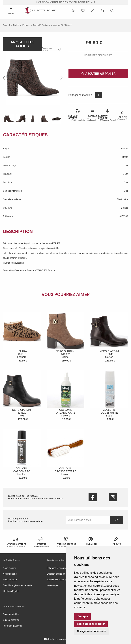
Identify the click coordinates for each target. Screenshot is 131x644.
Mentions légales (11, 591)
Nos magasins (10, 574)
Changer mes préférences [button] (92, 631)
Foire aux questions (12, 626)
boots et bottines (41, 25)
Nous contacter (10, 580)
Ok (116, 520)
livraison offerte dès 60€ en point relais (65, 2)
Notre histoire (9, 568)
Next (61, 78)
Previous (5, 78)
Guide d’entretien (11, 620)
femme (26, 25)
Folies (16, 25)
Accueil (6, 25)
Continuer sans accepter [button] (91, 624)
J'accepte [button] (83, 616)
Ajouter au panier (98, 74)
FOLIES (56, 243)
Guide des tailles (11, 614)
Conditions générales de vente (18, 585)
